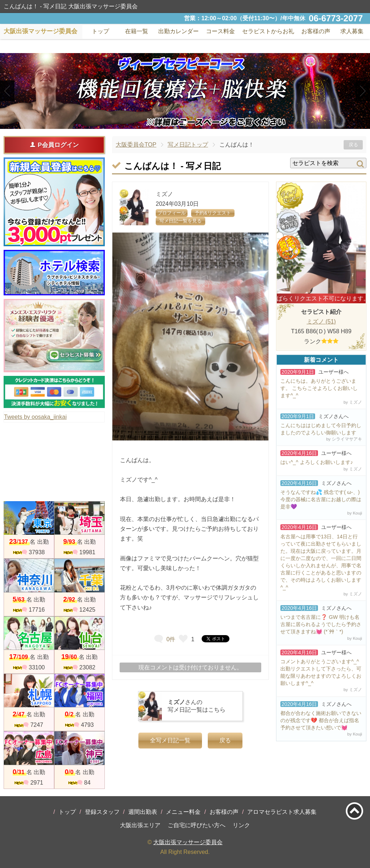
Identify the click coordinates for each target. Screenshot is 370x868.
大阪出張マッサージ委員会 (188, 842)
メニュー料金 (183, 812)
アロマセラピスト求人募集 (282, 812)
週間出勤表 (143, 812)
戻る (353, 145)
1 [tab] (174, 123)
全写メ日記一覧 (170, 740)
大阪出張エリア (140, 825)
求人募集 (352, 31)
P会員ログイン (54, 145)
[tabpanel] (185, 91)
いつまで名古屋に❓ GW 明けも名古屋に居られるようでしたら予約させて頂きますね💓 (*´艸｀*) (321, 624)
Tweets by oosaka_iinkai (35, 417)
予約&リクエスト (213, 213)
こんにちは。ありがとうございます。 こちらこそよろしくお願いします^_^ (319, 388)
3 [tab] (196, 123)
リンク (241, 825)
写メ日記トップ (188, 145)
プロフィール (172, 213)
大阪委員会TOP (136, 145)
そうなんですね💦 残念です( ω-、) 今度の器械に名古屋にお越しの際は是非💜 (321, 499)
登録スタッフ (102, 812)
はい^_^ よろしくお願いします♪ (317, 462)
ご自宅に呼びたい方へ (197, 825)
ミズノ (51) (321, 322)
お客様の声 (224, 812)
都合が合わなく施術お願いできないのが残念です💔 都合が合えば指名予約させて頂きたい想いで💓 (321, 720)
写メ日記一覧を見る (180, 221)
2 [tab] (185, 123)
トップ (67, 812)
